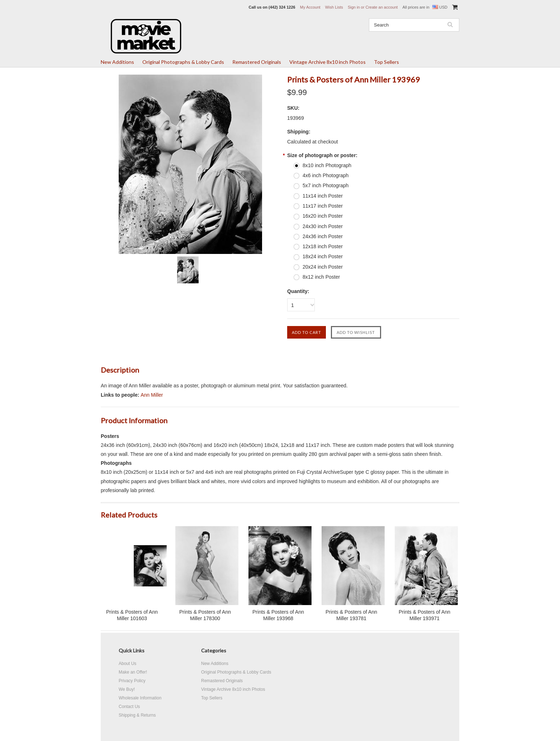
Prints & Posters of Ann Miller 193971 (424, 615)
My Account (310, 7)
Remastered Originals (257, 62)
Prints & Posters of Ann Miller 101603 (132, 615)
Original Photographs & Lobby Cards (183, 62)
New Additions (117, 62)
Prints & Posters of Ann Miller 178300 (205, 615)
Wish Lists (334, 7)
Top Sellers (386, 62)
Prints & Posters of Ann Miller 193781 (351, 615)
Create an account (381, 7)
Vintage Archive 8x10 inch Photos (328, 62)
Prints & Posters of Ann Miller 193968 (278, 615)
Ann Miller (152, 395)
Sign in (354, 7)
